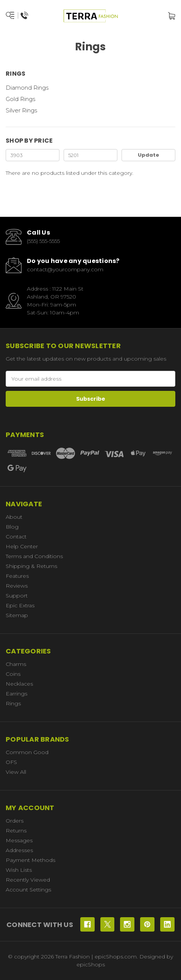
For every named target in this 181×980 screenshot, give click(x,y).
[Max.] (90, 155)
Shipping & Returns (31, 566)
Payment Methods (30, 860)
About (14, 517)
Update (148, 155)
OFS (11, 762)
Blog (12, 527)
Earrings (16, 694)
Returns (16, 831)
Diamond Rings (27, 88)
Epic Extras (20, 605)
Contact (16, 537)
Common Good (27, 752)
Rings (13, 703)
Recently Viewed (28, 880)
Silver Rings (21, 110)
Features (17, 576)
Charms (16, 664)
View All (16, 772)
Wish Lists (19, 870)
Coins (13, 674)
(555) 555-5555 (43, 241)
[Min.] (33, 155)
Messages (19, 840)
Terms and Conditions (34, 556)
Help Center (22, 546)
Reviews (17, 586)
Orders (15, 821)
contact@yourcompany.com (65, 269)
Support (17, 596)
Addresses (19, 850)
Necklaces (19, 684)
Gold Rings (20, 99)
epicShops (91, 964)
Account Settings (28, 890)
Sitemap (17, 615)
